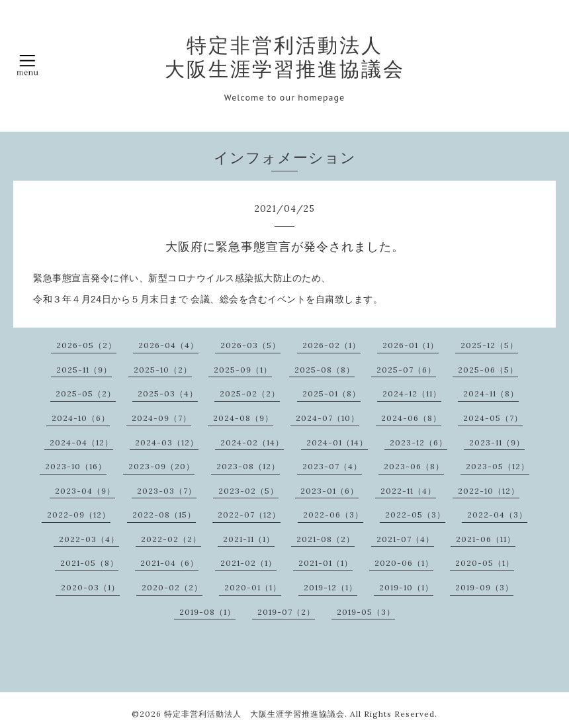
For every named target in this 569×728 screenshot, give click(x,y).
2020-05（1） (485, 563)
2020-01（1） (253, 587)
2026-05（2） (86, 345)
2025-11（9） (84, 370)
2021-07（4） (405, 539)
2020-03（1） (90, 587)
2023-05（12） (498, 466)
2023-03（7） (167, 491)
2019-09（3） (484, 587)
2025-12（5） (489, 345)
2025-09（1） (243, 370)
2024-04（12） (81, 442)
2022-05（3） (415, 515)
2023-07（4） (332, 466)
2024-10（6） (81, 418)
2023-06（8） (414, 466)
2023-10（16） (76, 466)
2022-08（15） (164, 515)
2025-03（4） (168, 393)
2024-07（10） (328, 418)
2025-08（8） (325, 370)
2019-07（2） (286, 612)
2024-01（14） (337, 442)
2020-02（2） (172, 587)
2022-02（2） (171, 539)
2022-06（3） (333, 515)
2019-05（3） (366, 612)
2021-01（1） (326, 563)
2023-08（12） (248, 466)
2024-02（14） (252, 442)
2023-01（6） (329, 491)
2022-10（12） (489, 491)
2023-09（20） (161, 466)
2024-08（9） (243, 418)
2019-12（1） (330, 587)
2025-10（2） (163, 370)
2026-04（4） (168, 345)
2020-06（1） (404, 563)
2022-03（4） (89, 539)
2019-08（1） (207, 612)
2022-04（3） (497, 515)
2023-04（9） (85, 491)
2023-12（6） (418, 442)
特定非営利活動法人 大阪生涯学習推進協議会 (285, 57)
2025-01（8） (331, 393)
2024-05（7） (493, 418)
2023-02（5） (248, 491)
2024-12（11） (412, 393)
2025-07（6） (406, 370)
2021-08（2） (326, 539)
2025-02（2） (250, 393)
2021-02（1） (248, 563)
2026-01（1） (411, 345)
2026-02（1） (331, 345)
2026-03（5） (250, 345)
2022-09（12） (79, 515)
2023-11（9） (497, 442)
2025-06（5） (488, 370)
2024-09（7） (161, 418)
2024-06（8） (411, 418)
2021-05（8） (89, 563)
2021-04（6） (169, 563)
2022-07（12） (249, 515)
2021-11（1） (249, 539)
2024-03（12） (167, 442)
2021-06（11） (486, 539)
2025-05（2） (86, 393)
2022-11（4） (408, 491)
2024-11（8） (491, 393)
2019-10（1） (406, 587)
